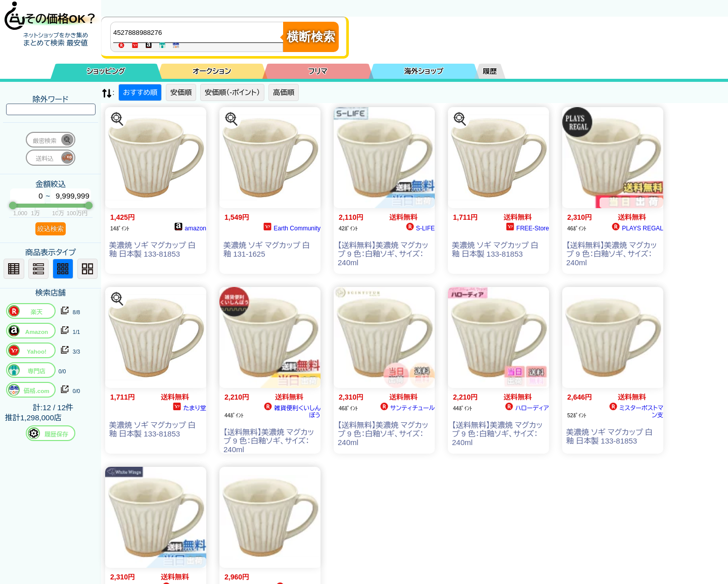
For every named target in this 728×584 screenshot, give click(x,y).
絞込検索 (51, 229)
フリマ (318, 71)
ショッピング (106, 71)
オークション (212, 71)
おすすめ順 (140, 92)
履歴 (490, 71)
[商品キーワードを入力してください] (199, 32)
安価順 (181, 92)
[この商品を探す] (117, 119)
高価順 (284, 92)
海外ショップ (424, 71)
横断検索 (311, 37)
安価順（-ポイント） (232, 92)
